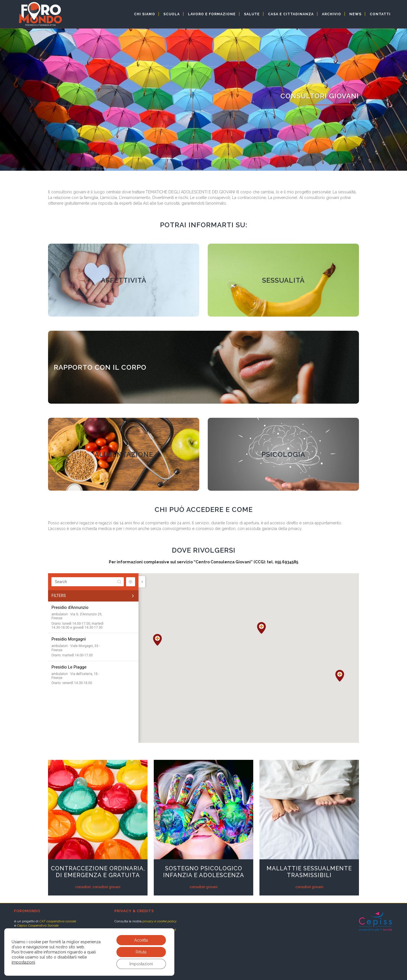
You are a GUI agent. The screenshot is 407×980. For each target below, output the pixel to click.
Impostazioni (141, 964)
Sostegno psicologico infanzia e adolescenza (204, 872)
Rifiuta (141, 952)
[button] (340, 676)
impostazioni (23, 962)
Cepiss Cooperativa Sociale (38, 925)
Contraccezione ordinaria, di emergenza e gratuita (98, 872)
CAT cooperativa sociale (58, 921)
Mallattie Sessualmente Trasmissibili (309, 872)
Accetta (141, 940)
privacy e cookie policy (160, 921)
